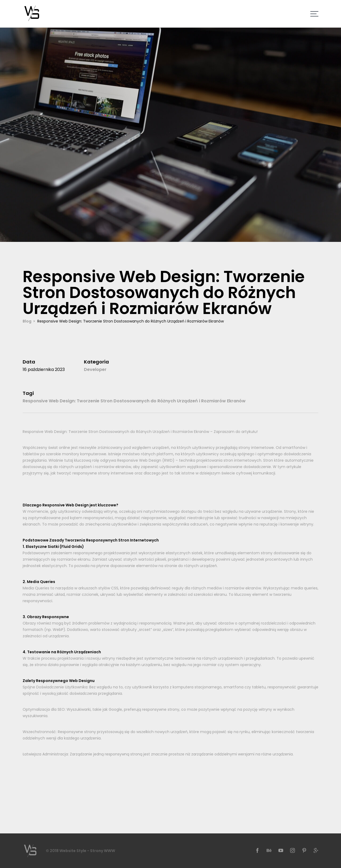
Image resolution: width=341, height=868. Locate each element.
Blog (27, 321)
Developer (95, 369)
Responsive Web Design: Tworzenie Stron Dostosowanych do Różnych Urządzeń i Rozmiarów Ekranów (134, 401)
